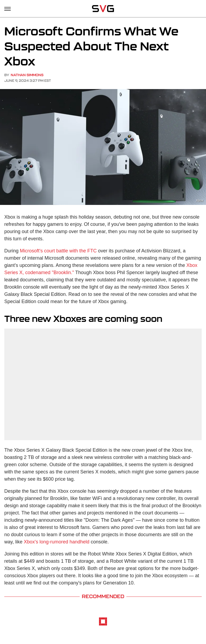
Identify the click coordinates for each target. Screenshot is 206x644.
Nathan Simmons (27, 75)
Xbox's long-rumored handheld (57, 542)
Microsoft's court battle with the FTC (58, 251)
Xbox (200, 201)
